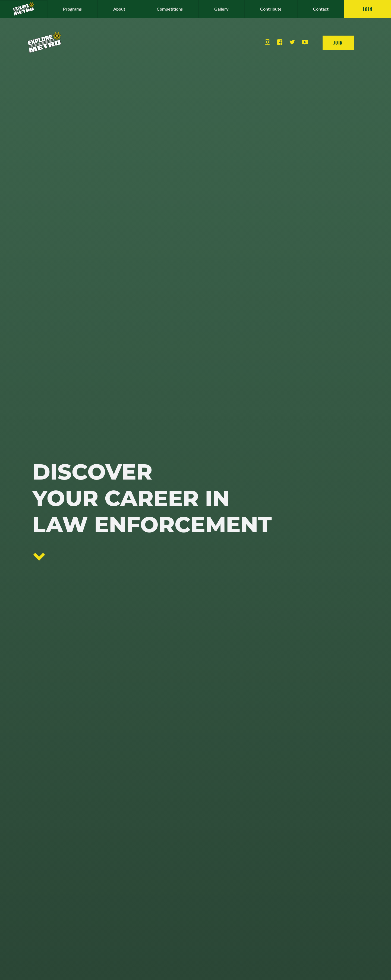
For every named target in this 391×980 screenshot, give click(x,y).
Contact (321, 890)
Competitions (170, 890)
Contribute (271, 890)
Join (368, 891)
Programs (72, 890)
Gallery (221, 890)
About (119, 890)
